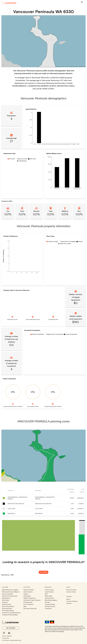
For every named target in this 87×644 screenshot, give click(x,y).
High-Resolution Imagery (10, 590)
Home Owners (28, 592)
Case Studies (49, 592)
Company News (50, 604)
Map (25, 606)
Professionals (28, 602)
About (68, 599)
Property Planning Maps (10, 615)
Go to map (43, 572)
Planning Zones (7, 608)
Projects (5, 602)
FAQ (46, 594)
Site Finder (6, 600)
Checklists (48, 608)
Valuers (26, 594)
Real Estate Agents (51, 600)
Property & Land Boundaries (11, 613)
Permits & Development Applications (10, 597)
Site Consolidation (8, 606)
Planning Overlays (8, 610)
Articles (47, 602)
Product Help (49, 590)
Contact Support (72, 601)
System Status (50, 598)
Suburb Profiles (29, 590)
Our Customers (28, 604)
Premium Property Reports (11, 592)
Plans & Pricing (71, 590)
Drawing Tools (7, 604)
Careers (69, 603)
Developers (27, 596)
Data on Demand (8, 594)
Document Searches (30, 608)
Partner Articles (50, 606)
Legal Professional (30, 598)
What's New (49, 596)
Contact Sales (71, 592)
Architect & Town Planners (32, 600)
